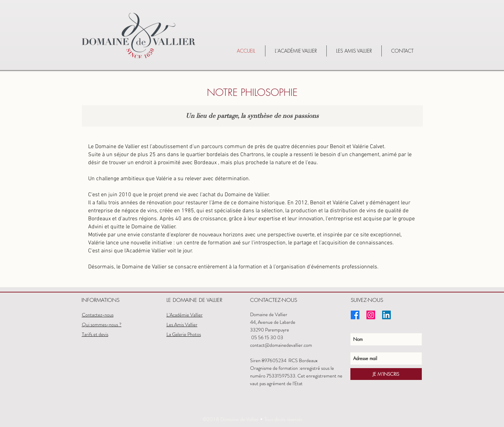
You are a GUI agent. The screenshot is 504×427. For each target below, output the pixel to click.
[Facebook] (355, 315)
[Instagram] (371, 315)
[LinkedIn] (386, 315)
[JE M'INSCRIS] (386, 374)
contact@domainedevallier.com (282, 345)
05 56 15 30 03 (267, 337)
